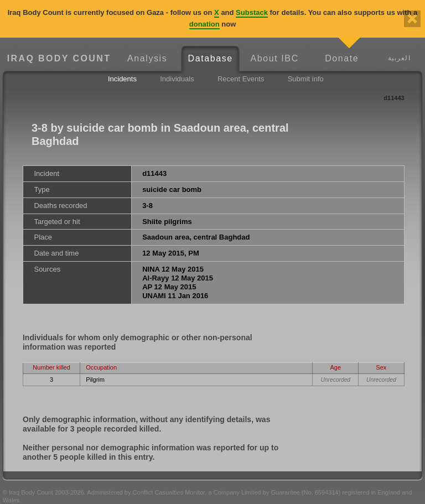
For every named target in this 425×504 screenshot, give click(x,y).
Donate (342, 58)
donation (204, 24)
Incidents (122, 79)
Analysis (147, 58)
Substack (252, 12)
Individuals (177, 79)
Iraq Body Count (59, 58)
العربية (399, 58)
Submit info (306, 79)
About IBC (274, 58)
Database (211, 58)
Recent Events (241, 79)
